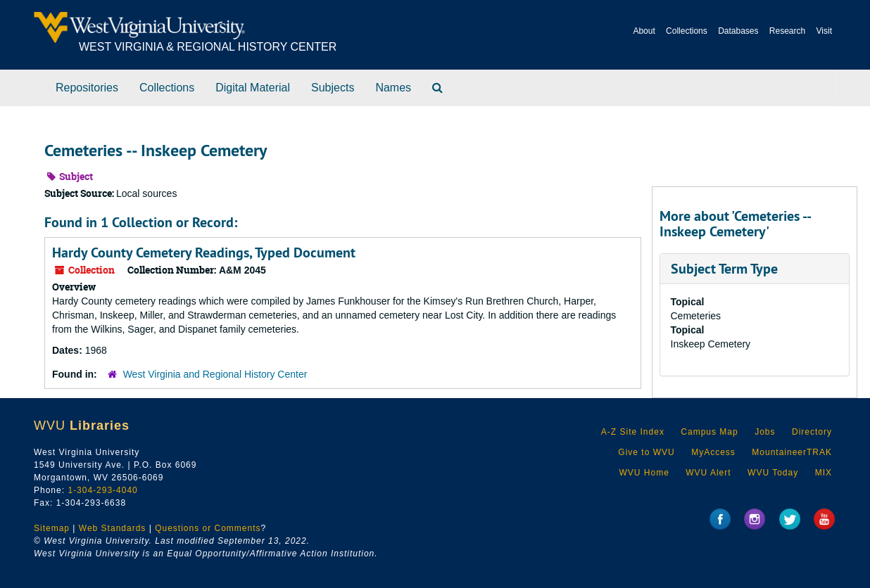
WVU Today (773, 473)
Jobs (765, 432)
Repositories (87, 88)
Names (393, 88)
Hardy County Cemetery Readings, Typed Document (204, 253)
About (644, 31)
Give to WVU (646, 452)
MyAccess (713, 452)
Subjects (333, 88)
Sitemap (52, 528)
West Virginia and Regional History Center (215, 374)
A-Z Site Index (633, 432)
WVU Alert (708, 473)
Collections (687, 31)
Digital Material (253, 88)
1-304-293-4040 (102, 490)
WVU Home (644, 473)
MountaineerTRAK (792, 452)
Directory (812, 432)
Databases (738, 31)
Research (787, 31)
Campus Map (709, 432)
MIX (824, 473)
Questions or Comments (208, 528)
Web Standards (113, 528)
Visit (824, 31)
